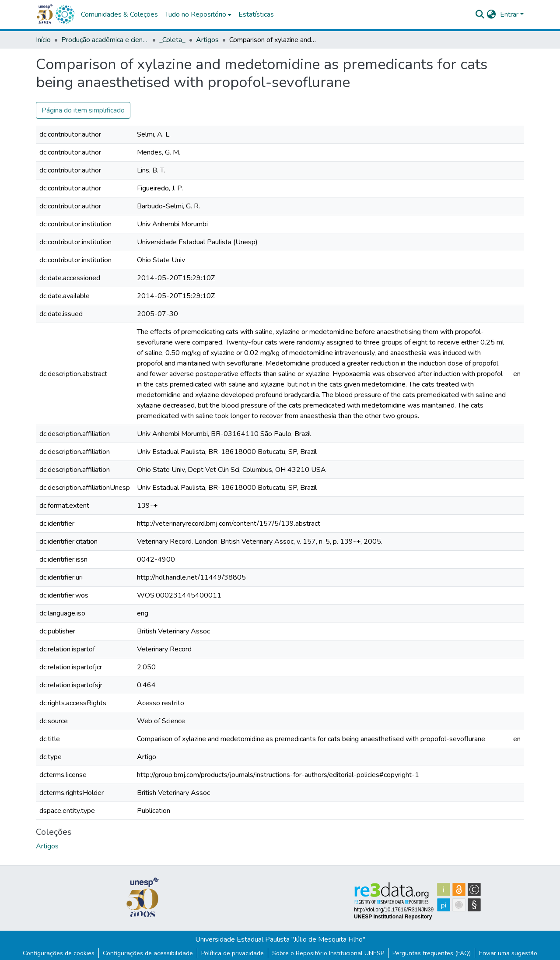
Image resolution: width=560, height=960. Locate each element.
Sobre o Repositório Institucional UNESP (328, 953)
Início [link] (43, 40)
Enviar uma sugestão (508, 953)
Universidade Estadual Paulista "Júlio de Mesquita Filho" (280, 939)
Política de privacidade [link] (233, 953)
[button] (65, 14)
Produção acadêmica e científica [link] (105, 40)
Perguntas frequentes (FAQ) (432, 953)
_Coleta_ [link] (172, 40)
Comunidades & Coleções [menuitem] (119, 14)
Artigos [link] (207, 40)
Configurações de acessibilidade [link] (148, 953)
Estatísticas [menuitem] (256, 14)
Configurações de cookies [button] (59, 953)
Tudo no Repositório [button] (196, 14)
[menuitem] (198, 14)
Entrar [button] (510, 14)
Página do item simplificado (83, 110)
